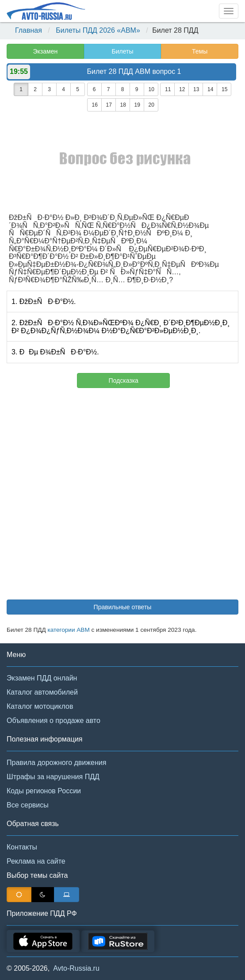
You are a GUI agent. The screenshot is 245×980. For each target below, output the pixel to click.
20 (151, 105)
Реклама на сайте (36, 861)
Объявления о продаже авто (54, 721)
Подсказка (124, 380)
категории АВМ (68, 630)
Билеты (122, 51)
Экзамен (45, 51)
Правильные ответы (123, 607)
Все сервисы (28, 805)
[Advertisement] (122, 498)
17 (109, 105)
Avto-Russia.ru (76, 968)
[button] (225, 961)
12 (182, 89)
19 (137, 105)
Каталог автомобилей (42, 692)
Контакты (22, 847)
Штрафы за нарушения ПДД (53, 777)
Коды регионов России (44, 791)
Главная (29, 30)
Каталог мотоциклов (40, 706)
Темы (200, 51)
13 (196, 89)
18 (123, 105)
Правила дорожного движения (56, 763)
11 (168, 89)
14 (210, 89)
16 (95, 105)
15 (224, 89)
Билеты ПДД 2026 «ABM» (98, 30)
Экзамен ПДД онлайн (42, 678)
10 (151, 89)
